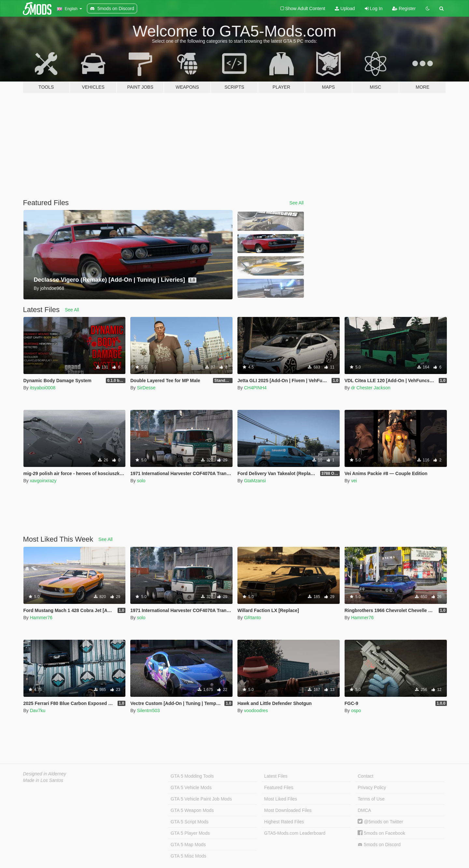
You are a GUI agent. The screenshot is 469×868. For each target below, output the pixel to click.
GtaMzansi (255, 481)
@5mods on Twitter (380, 822)
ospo (356, 711)
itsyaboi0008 (43, 388)
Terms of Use (371, 799)
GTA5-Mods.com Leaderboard (295, 833)
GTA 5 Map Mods (188, 845)
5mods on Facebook (381, 833)
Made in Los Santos (43, 780)
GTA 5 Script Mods (190, 822)
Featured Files (279, 787)
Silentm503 (148, 711)
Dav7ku (38, 711)
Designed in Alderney (45, 774)
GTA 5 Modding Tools (192, 776)
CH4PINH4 (255, 388)
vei (354, 481)
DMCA (364, 810)
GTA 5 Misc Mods (188, 856)
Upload (345, 8)
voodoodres (256, 711)
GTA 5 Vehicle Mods (191, 787)
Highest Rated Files (284, 822)
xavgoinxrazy (43, 481)
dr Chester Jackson (371, 388)
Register (404, 8)
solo (141, 481)
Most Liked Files (281, 799)
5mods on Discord (379, 845)
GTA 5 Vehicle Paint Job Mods (201, 799)
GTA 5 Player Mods (190, 833)
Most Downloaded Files (288, 810)
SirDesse (146, 388)
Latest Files (276, 776)
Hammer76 (41, 618)
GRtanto (252, 618)
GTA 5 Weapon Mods (192, 810)
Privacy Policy (372, 787)
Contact (365, 776)
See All (297, 203)
